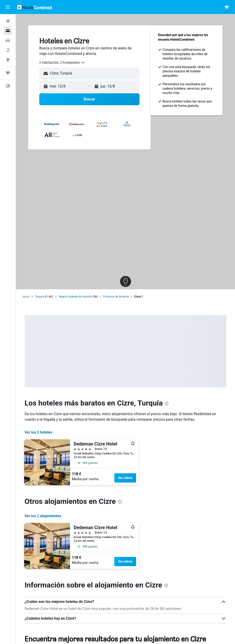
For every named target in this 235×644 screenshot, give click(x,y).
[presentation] (167, 403)
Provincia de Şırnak (115, 297)
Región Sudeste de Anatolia (76, 297)
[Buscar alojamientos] (8, 31)
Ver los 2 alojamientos (43, 516)
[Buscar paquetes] (8, 50)
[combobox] (62, 62)
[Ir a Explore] (8, 60)
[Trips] (8, 73)
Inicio (26, 297)
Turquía (39, 297)
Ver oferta (125, 478)
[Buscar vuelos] (8, 21)
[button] (8, 7)
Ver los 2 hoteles (38, 432)
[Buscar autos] (8, 40)
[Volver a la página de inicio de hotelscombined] (34, 7)
